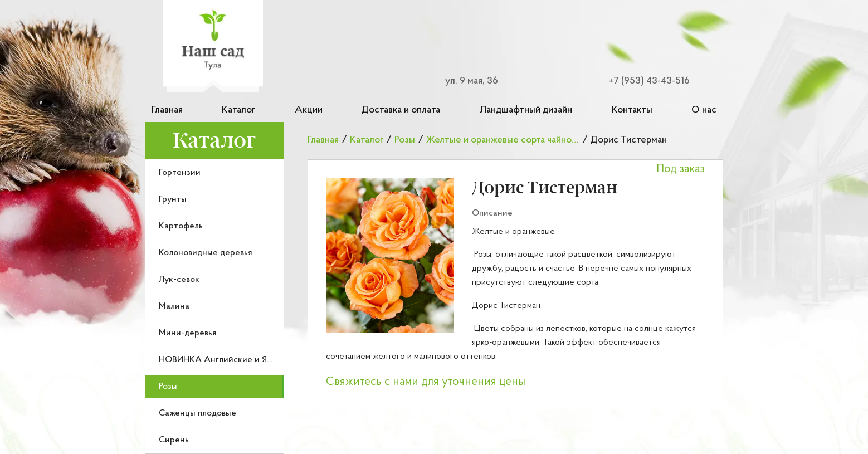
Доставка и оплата (401, 110)
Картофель (181, 226)
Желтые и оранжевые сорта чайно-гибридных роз (532, 140)
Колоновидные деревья (206, 253)
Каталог (238, 110)
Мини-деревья (188, 333)
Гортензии (180, 173)
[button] (390, 255)
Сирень (174, 440)
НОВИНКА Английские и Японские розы (240, 360)
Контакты (632, 110)
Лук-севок (179, 280)
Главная (167, 110)
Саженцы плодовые (198, 413)
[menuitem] (214, 173)
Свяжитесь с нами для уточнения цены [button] (426, 382)
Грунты (173, 199)
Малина (174, 306)
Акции (309, 110)
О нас (704, 110)
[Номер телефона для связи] (643, 81)
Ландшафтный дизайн (526, 110)
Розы (168, 387)
